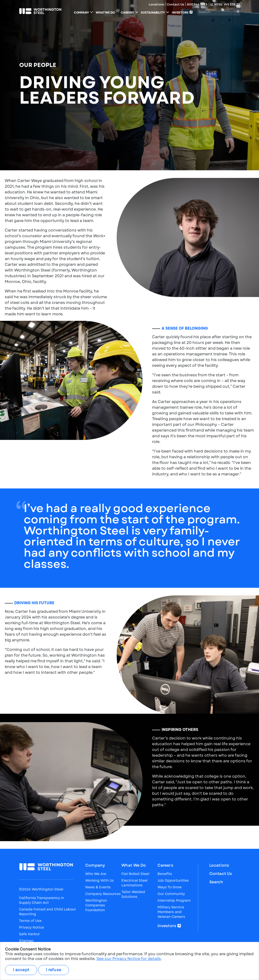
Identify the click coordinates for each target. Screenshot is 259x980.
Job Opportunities (173, 880)
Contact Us (176, 4)
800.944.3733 (197, 4)
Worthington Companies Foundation (96, 905)
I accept (21, 970)
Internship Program (174, 900)
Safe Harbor (29, 934)
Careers (165, 865)
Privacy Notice (31, 927)
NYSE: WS (225, 4)
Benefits (165, 874)
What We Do (134, 865)
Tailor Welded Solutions (133, 894)
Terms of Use (30, 921)
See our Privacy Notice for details (129, 959)
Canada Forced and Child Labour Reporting (48, 912)
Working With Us (100, 880)
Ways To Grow (170, 887)
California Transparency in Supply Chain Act (41, 900)
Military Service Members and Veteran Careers (171, 912)
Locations (157, 4)
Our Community (171, 894)
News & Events (98, 887)
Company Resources (103, 894)
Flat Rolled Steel (135, 874)
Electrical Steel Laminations (134, 883)
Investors (167, 926)
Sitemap (26, 941)
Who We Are (96, 874)
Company (95, 865)
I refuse (53, 970)
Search (216, 882)
